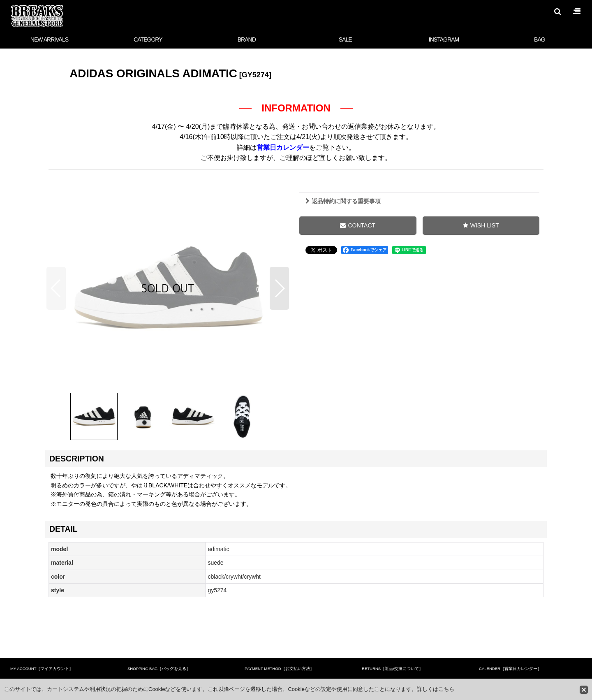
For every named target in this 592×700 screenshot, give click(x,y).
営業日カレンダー (283, 147)
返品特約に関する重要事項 (343, 201)
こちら (446, 689)
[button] (557, 12)
